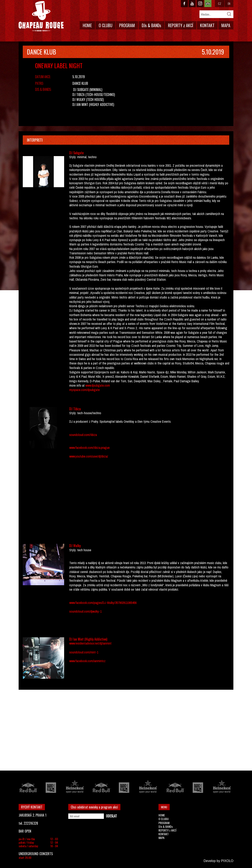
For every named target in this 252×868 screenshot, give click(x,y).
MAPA (226, 25)
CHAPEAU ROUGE (41, 16)
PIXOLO (227, 861)
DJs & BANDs (151, 25)
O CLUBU (106, 25)
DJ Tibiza (79, 95)
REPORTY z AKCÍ (181, 25)
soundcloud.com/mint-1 (84, 652)
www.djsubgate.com (98, 385)
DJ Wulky (79, 100)
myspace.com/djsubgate (85, 390)
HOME (87, 25)
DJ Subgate (81, 90)
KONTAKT (207, 25)
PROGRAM (127, 25)
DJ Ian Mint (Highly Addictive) (93, 104)
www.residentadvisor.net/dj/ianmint (90, 643)
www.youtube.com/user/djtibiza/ (89, 456)
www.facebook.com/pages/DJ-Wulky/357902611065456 (103, 603)
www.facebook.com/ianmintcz (87, 661)
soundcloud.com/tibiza (83, 435)
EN (229, 3)
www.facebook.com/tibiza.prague (89, 448)
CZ (220, 3)
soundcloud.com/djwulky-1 (85, 611)
